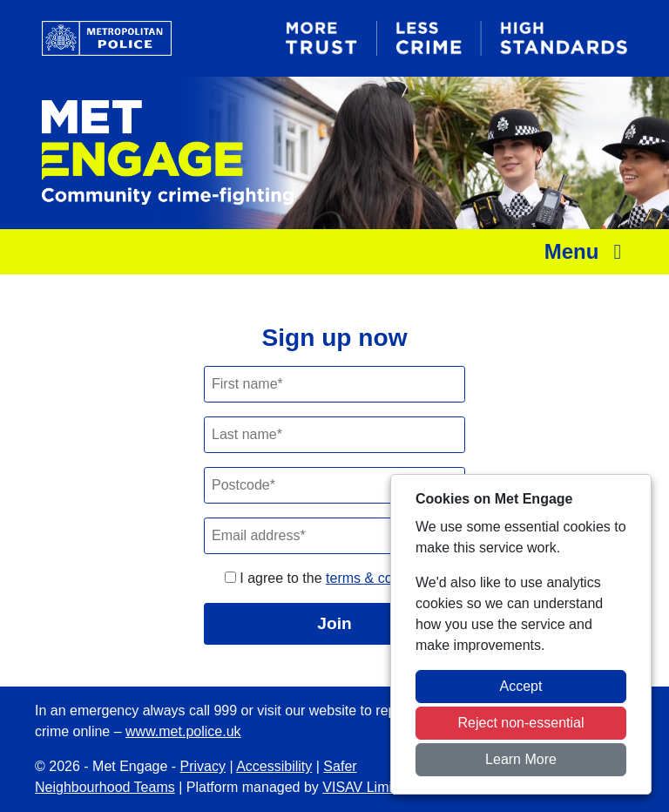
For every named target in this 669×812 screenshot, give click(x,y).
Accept (521, 686)
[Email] (334, 536)
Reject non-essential (521, 723)
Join (334, 623)
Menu (588, 251)
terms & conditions (383, 578)
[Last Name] (334, 435)
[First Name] (334, 384)
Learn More (521, 759)
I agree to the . (334, 578)
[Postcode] (334, 485)
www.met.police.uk (183, 731)
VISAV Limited (367, 787)
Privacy (203, 766)
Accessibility (274, 766)
